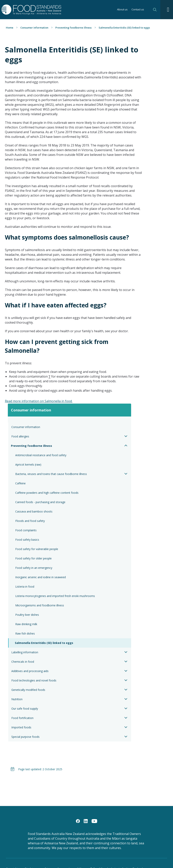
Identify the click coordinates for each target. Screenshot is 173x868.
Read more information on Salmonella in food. (39, 401)
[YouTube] (94, 821)
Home (10, 28)
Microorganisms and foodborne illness (40, 605)
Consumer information (34, 28)
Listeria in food (25, 587)
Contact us (138, 10)
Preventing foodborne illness (73, 28)
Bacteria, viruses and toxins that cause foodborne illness (51, 474)
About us (122, 10)
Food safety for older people (33, 558)
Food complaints (26, 530)
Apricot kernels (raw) (28, 465)
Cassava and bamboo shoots (34, 511)
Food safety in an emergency (34, 568)
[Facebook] (78, 821)
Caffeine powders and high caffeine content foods (47, 493)
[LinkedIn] (86, 821)
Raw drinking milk (26, 624)
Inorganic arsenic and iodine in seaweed (41, 577)
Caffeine (20, 483)
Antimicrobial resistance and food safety (41, 455)
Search (155, 10)
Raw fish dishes (25, 633)
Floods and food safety (30, 521)
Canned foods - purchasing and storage (40, 502)
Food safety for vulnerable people (37, 549)
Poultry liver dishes (27, 615)
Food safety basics (27, 540)
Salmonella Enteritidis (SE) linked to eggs (44, 643)
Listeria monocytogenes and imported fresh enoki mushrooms (55, 596)
